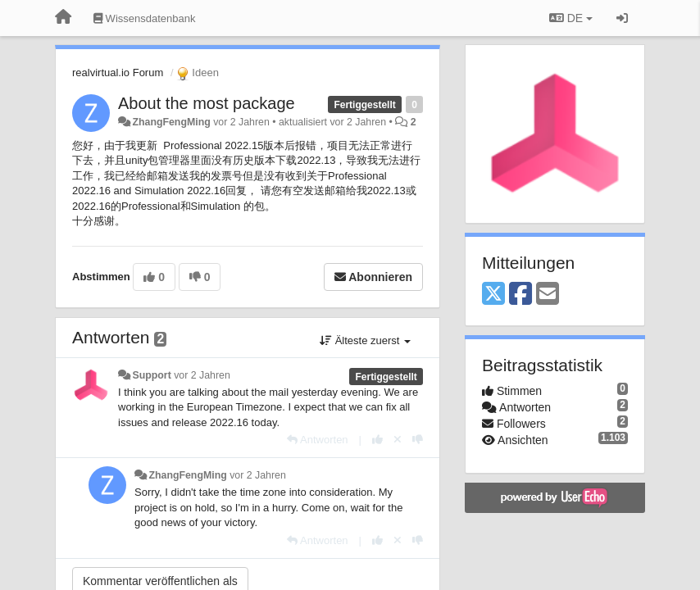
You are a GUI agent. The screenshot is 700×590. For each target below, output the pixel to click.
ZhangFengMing (171, 122)
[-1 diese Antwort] (418, 440)
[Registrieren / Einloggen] (622, 18)
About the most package (207, 103)
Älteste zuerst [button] (365, 340)
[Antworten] (317, 440)
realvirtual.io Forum (118, 73)
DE (571, 18)
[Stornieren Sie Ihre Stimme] (398, 440)
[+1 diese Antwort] (377, 440)
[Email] (548, 295)
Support (151, 375)
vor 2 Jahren (202, 375)
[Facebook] (520, 295)
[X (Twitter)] (493, 295)
